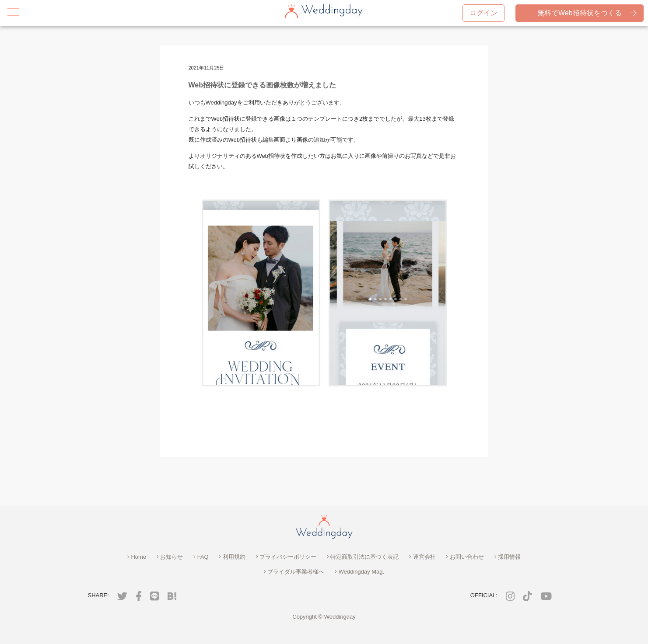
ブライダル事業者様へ (294, 572)
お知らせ (170, 557)
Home (137, 557)
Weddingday (340, 617)
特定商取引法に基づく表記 (363, 557)
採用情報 (508, 557)
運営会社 (422, 557)
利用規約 (232, 557)
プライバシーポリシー (286, 557)
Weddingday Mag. (359, 572)
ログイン (483, 13)
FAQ (201, 557)
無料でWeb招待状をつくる (586, 13)
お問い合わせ (465, 557)
